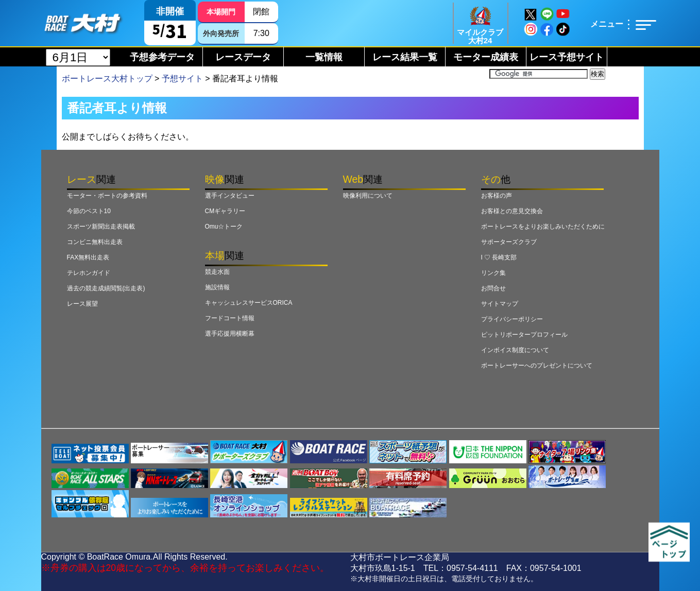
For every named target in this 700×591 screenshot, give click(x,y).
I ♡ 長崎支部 (499, 257)
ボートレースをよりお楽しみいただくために (543, 227)
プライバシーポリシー (512, 319)
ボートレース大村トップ (107, 79)
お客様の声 (497, 196)
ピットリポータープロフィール (524, 335)
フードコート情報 (230, 318)
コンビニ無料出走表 (95, 242)
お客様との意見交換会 (512, 211)
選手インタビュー (230, 196)
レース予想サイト (567, 57)
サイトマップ (500, 304)
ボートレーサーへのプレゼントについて (537, 366)
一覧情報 (324, 57)
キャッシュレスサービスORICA (249, 303)
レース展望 (82, 304)
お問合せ (493, 288)
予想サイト (182, 79)
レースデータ (243, 57)
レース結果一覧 (405, 57)
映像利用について (368, 196)
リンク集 (493, 273)
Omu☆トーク (224, 227)
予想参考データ (162, 57)
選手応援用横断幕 (230, 334)
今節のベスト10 (89, 211)
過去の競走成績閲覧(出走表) (106, 288)
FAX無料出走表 (88, 257)
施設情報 (217, 287)
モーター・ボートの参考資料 (107, 196)
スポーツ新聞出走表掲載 (101, 227)
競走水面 (217, 272)
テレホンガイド (89, 273)
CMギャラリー (225, 211)
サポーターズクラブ (509, 242)
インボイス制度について (515, 350)
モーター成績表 (486, 57)
